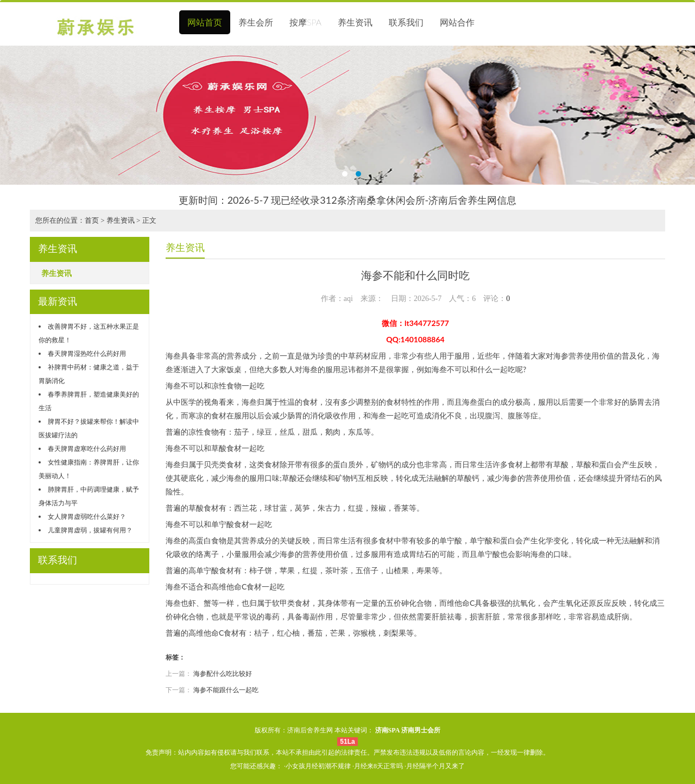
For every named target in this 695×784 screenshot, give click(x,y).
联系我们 (406, 22)
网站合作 (457, 22)
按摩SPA (305, 22)
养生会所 (256, 22)
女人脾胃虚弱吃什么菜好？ (87, 516)
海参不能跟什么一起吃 (226, 690)
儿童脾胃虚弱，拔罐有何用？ (90, 530)
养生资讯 (355, 22)
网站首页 (205, 22)
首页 (92, 220)
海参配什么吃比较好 (223, 673)
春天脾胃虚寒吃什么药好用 (87, 449)
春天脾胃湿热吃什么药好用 (87, 353)
